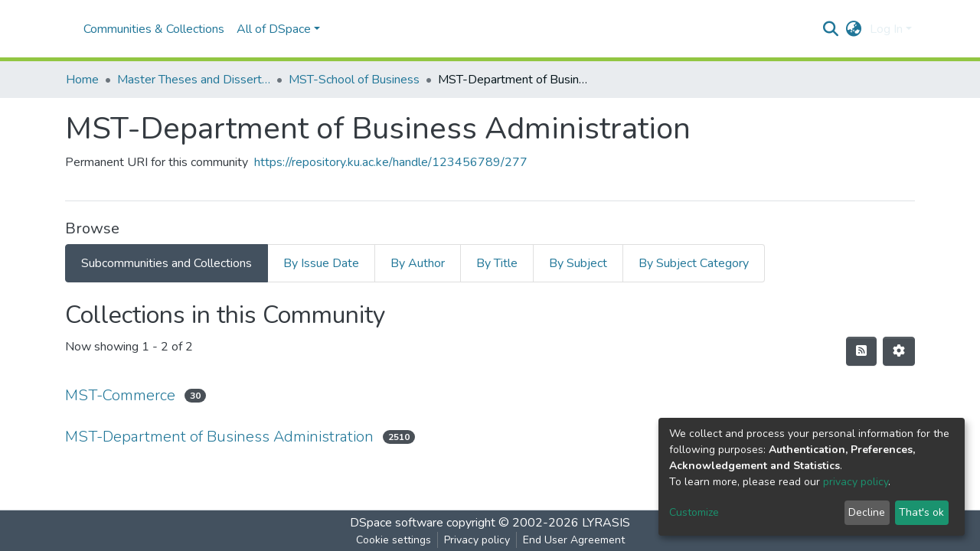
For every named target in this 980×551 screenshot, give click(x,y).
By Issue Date (321, 263)
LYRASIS (606, 523)
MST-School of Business (354, 80)
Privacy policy (477, 540)
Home (82, 80)
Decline (867, 512)
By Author (418, 263)
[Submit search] (831, 29)
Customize (694, 512)
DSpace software (397, 523)
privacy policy (856, 482)
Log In (886, 29)
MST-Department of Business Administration (219, 437)
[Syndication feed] (861, 351)
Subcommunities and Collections (167, 263)
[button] (854, 29)
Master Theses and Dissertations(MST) (194, 80)
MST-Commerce (120, 395)
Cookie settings (394, 540)
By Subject (578, 263)
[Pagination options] (899, 351)
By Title (497, 263)
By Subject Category (694, 263)
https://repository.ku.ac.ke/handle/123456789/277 (391, 162)
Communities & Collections (154, 29)
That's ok (921, 512)
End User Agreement (574, 540)
